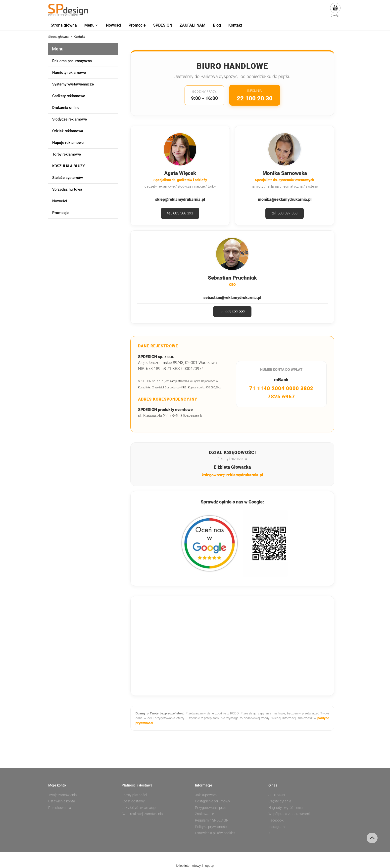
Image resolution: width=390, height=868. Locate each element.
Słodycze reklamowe (70, 119)
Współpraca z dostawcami (289, 814)
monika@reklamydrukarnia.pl (285, 199)
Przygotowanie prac (211, 808)
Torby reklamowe (67, 154)
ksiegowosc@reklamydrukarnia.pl (232, 475)
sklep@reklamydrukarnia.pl (180, 199)
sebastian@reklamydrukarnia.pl (232, 298)
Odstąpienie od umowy (213, 801)
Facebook (276, 820)
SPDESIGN (277, 795)
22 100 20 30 (255, 98)
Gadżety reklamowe (69, 96)
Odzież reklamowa (68, 131)
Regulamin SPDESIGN (212, 820)
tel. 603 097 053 (285, 213)
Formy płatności (134, 795)
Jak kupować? (206, 795)
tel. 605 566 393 (180, 213)
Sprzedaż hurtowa (67, 189)
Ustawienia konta (62, 801)
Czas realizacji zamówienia (142, 814)
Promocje (60, 213)
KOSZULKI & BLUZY (69, 166)
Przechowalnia (60, 808)
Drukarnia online (66, 108)
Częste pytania (280, 801)
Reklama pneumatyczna (72, 61)
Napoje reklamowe (68, 143)
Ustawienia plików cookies (215, 833)
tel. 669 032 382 (232, 312)
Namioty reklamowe (69, 73)
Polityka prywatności (211, 827)
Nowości (60, 201)
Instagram (276, 827)
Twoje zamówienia (63, 795)
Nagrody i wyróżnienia (286, 808)
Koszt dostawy (133, 801)
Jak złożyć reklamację (139, 808)
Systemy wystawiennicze (73, 84)
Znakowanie (204, 814)
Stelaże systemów (68, 178)
